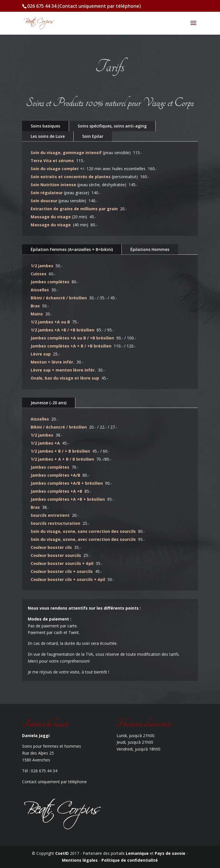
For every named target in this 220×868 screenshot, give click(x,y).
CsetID (62, 853)
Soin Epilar (93, 136)
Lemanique (137, 853)
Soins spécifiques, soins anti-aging (112, 126)
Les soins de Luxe (48, 136)
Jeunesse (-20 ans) (49, 403)
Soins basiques (45, 126)
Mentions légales (80, 860)
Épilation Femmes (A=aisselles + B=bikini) (72, 249)
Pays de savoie (170, 853)
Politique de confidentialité (130, 860)
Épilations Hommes (150, 249)
